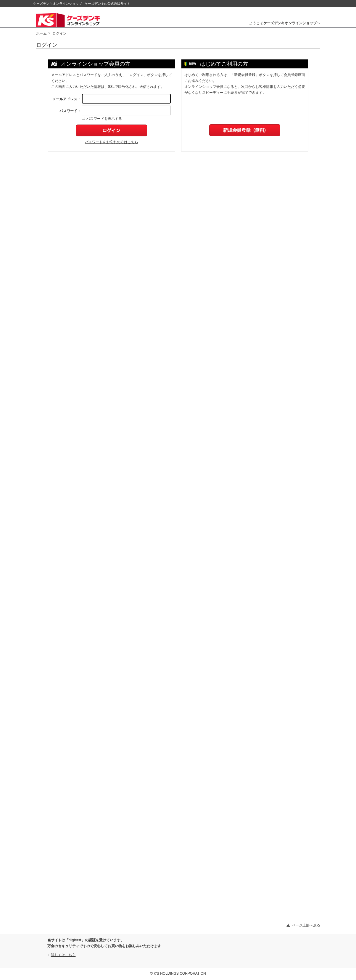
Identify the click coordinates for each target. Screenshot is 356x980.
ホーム (41, 33)
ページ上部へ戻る (306, 925)
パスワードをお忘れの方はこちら (112, 142)
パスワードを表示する (102, 119)
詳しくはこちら (63, 955)
